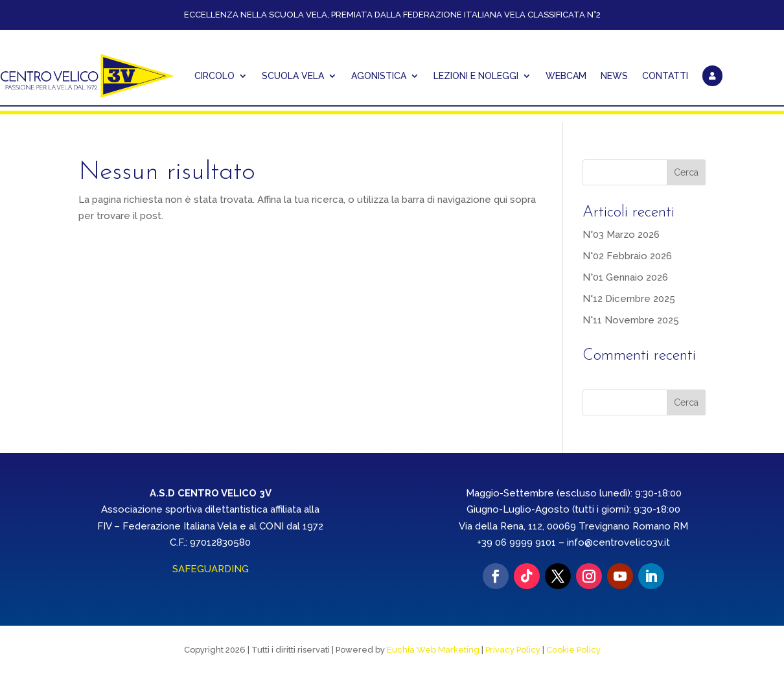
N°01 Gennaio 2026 (625, 277)
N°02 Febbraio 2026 (627, 256)
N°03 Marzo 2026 (621, 235)
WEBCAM (566, 76)
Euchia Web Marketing (433, 650)
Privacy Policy (513, 650)
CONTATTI (665, 76)
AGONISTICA (379, 76)
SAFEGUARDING (211, 569)
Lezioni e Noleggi (476, 76)
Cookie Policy (573, 650)
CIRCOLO (214, 76)
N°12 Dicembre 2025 (629, 299)
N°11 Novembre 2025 (631, 320)
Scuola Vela (293, 76)
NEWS (614, 76)
